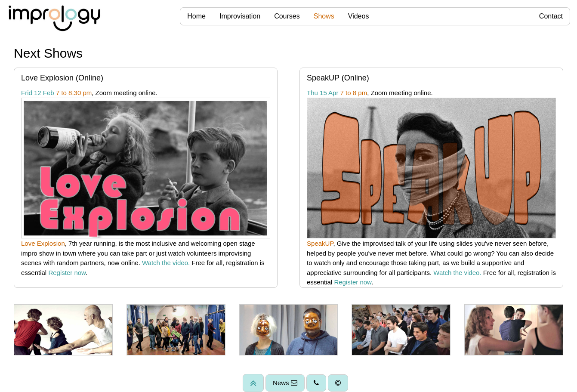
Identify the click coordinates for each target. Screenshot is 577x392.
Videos (359, 16)
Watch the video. (166, 263)
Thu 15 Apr (322, 93)
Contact (551, 16)
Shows (324, 16)
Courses (287, 16)
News (285, 383)
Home (196, 16)
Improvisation (240, 16)
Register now (67, 273)
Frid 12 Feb (38, 93)
